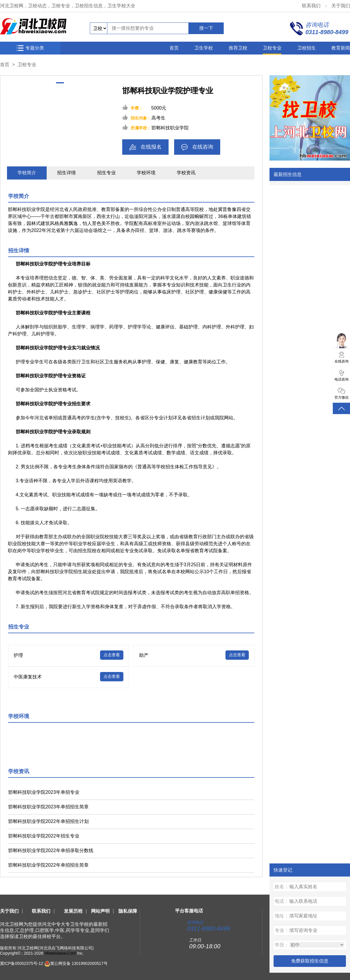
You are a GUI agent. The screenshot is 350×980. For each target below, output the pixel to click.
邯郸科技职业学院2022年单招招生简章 (48, 865)
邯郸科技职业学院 (170, 128)
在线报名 (145, 147)
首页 (174, 48)
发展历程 (73, 911)
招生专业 (106, 173)
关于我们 (341, 6)
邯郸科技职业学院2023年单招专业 (44, 792)
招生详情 (66, 173)
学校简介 (27, 173)
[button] (60, 83)
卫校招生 (307, 48)
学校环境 (146, 173)
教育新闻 (341, 48)
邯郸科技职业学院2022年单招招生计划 (48, 821)
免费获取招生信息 (310, 961)
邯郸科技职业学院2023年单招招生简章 (48, 807)
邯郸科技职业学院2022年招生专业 (44, 836)
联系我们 (311, 6)
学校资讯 (186, 173)
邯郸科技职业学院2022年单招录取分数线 (51, 850)
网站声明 (100, 911)
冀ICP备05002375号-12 (22, 963)
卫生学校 (204, 48)
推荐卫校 (238, 48)
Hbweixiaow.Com (60, 953)
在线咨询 (197, 147)
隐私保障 (128, 911)
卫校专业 (272, 48)
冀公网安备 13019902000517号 (79, 963)
